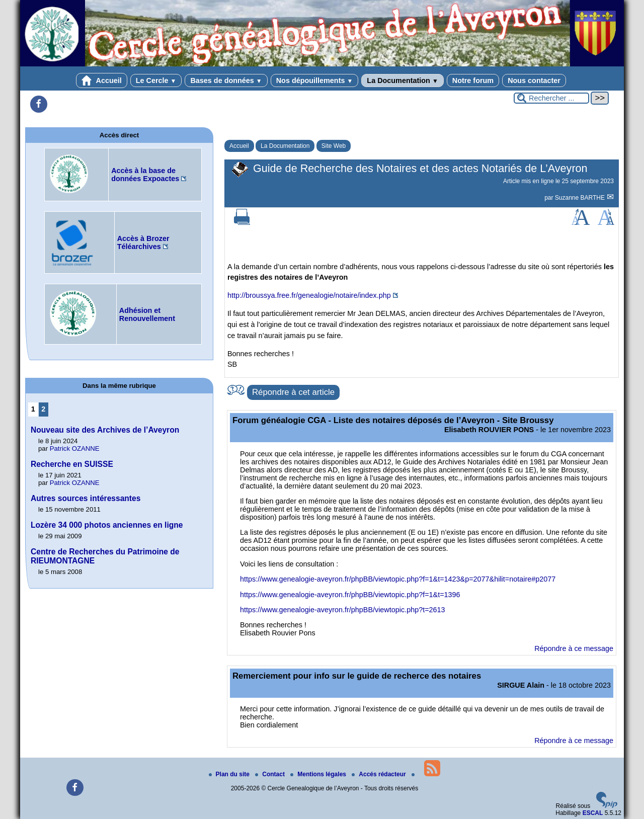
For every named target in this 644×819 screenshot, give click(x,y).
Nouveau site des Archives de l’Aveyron (105, 430)
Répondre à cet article (293, 392)
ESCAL (593, 813)
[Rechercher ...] (551, 98)
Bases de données (226, 80)
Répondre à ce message (574, 648)
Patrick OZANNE (75, 448)
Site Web (334, 146)
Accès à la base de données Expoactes (145, 175)
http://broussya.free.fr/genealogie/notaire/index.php (309, 295)
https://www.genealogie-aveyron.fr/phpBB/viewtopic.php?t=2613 (343, 610)
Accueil (102, 80)
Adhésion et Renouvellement (147, 314)
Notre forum (473, 80)
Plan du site (230, 774)
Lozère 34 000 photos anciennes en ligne (107, 525)
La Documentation (402, 80)
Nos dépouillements (315, 80)
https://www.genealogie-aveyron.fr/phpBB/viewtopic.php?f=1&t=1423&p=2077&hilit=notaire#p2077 (398, 579)
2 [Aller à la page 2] (43, 409)
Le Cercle (156, 80)
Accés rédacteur (380, 774)
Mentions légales (319, 774)
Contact (271, 774)
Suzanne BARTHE (581, 198)
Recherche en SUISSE (72, 464)
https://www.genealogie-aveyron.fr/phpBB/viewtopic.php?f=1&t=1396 (350, 595)
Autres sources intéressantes (86, 498)
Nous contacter (534, 80)
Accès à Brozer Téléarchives (143, 242)
